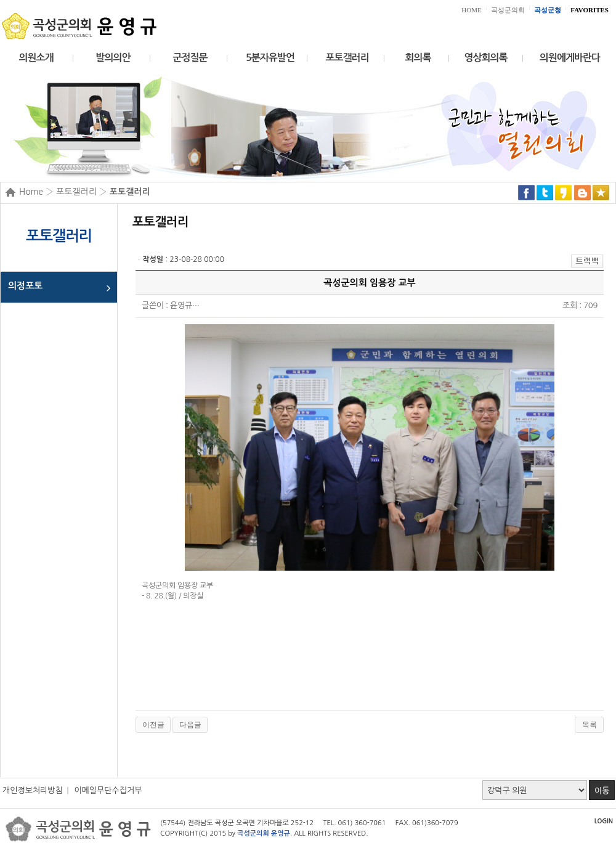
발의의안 (113, 58)
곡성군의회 (508, 10)
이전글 (153, 725)
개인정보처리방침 (33, 790)
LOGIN (604, 821)
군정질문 (190, 58)
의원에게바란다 (570, 58)
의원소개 (36, 58)
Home (31, 192)
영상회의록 (485, 58)
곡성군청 (548, 10)
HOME (471, 10)
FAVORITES (590, 10)
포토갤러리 (347, 58)
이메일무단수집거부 (108, 790)
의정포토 (25, 286)
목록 (590, 725)
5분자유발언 (270, 58)
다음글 (190, 725)
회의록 (418, 58)
